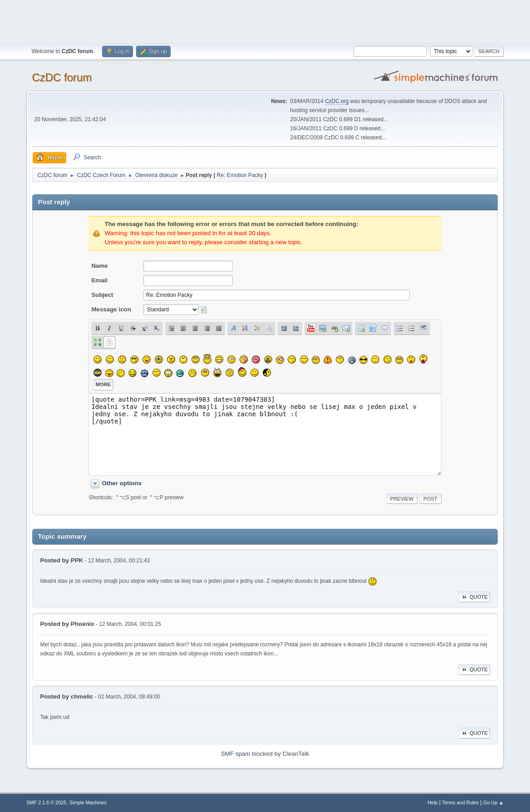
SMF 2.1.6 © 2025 (46, 802)
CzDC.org (337, 101)
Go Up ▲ (493, 802)
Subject (102, 295)
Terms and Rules (460, 802)
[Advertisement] (265, 20)
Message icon (111, 309)
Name (99, 266)
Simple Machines (88, 802)
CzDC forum (62, 77)
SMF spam (236, 754)
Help (432, 802)
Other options (121, 483)
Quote (474, 597)
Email (99, 280)
